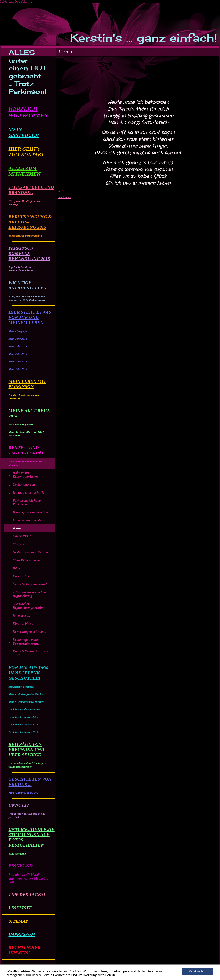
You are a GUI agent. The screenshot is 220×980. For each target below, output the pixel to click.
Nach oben (65, 197)
